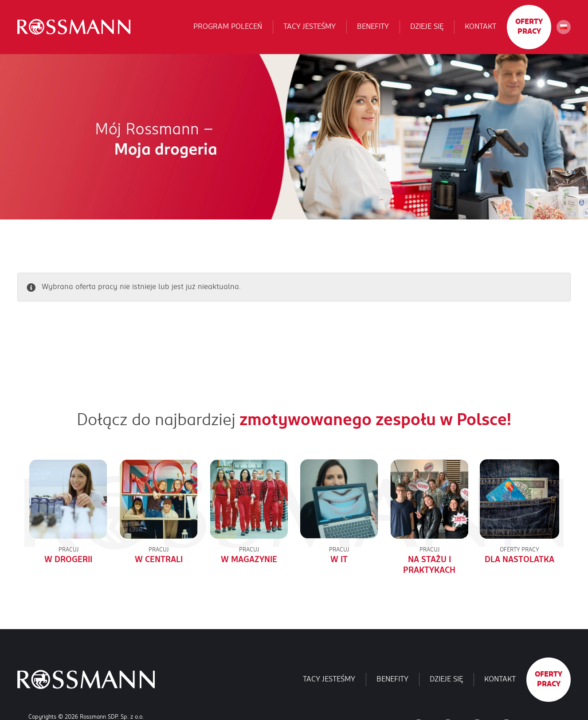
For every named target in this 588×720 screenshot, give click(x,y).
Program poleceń (228, 27)
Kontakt (480, 27)
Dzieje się (427, 27)
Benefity (373, 27)
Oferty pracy (529, 27)
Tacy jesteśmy (310, 27)
